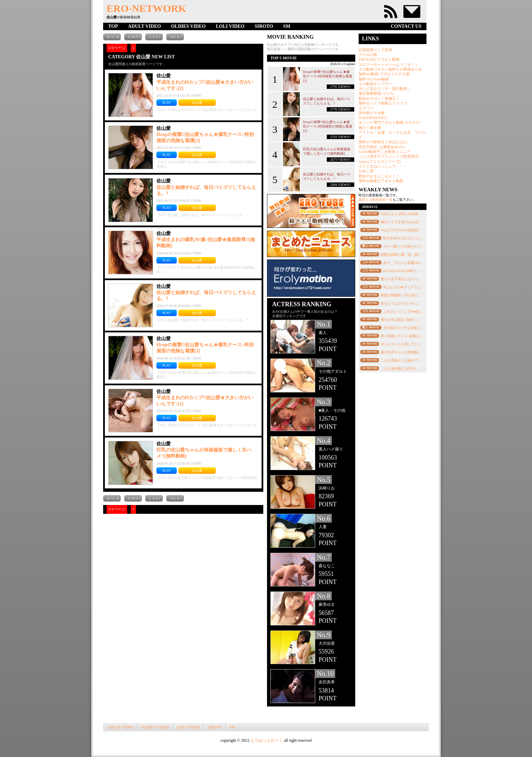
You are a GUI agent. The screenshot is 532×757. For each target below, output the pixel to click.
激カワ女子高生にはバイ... (401, 279)
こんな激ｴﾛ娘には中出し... (401, 368)
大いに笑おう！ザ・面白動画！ (385, 89)
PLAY (166, 103)
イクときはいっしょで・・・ (383, 166)
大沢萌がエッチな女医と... (403, 328)
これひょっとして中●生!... (403, 312)
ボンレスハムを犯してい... (401, 344)
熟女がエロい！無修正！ (379, 98)
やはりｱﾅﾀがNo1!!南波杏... (400, 230)
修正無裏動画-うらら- (377, 93)
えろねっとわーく (267, 740)
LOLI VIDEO (230, 26)
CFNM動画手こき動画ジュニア (384, 152)
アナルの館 (368, 55)
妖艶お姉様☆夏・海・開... (401, 255)
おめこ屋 (366, 171)
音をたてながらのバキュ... (401, 303)
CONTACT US (406, 26)
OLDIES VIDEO (188, 26)
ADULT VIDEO (145, 26)
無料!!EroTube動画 (374, 79)
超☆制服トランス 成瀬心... (401, 336)
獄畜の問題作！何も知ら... (401, 295)
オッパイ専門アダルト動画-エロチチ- (390, 122)
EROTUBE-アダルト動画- (380, 59)
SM (287, 26)
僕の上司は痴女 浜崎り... (399, 320)
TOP (113, 26)
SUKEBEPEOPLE (373, 118)
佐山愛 (197, 103)
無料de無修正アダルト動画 (381, 181)
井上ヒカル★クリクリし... (403, 287)
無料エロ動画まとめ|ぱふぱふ (383, 142)
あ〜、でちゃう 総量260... (403, 263)
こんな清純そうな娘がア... (401, 360)
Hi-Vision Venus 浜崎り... (401, 271)
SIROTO (264, 26)
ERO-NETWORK (146, 8)
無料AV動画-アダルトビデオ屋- (385, 74)
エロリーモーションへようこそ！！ (388, 64)
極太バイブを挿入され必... (401, 222)
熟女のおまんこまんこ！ (379, 176)
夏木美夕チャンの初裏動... (401, 352)
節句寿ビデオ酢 (372, 113)
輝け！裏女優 (370, 128)
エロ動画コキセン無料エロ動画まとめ (390, 69)
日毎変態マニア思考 (375, 50)
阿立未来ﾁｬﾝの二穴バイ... (402, 238)
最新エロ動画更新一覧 (376, 200)
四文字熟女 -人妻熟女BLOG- (382, 147)
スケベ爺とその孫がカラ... (403, 246)
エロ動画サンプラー (375, 84)
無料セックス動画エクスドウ (383, 103)
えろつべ (366, 108)
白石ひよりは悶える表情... (401, 214)
